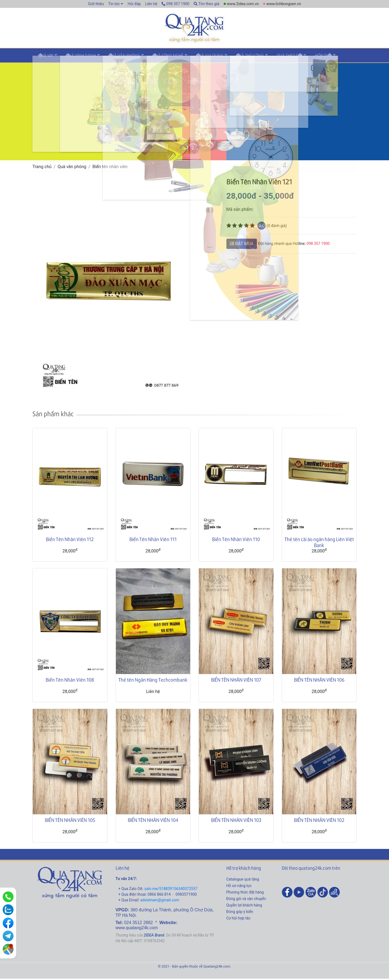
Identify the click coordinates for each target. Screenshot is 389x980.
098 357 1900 (175, 4)
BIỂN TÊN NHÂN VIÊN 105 (70, 821)
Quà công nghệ (155, 58)
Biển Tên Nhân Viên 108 (70, 681)
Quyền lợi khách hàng (244, 907)
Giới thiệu (96, 4)
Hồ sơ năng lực (239, 887)
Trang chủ (42, 168)
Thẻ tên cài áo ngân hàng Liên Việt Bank (319, 544)
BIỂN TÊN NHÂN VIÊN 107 (236, 681)
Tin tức (114, 4)
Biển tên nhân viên (110, 168)
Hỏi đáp (134, 4)
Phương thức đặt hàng (245, 894)
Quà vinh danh (75, 58)
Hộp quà (295, 58)
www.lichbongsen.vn (284, 4)
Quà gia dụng (193, 58)
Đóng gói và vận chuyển (246, 900)
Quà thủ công (229, 58)
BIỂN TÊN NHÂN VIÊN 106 (319, 681)
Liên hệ (151, 4)
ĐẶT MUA (242, 245)
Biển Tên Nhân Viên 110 (236, 541)
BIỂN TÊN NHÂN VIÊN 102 (319, 821)
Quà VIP (44, 58)
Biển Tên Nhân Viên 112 (70, 541)
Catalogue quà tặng (243, 881)
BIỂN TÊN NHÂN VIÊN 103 (236, 821)
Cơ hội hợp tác (239, 920)
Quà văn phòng (115, 58)
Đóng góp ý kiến (240, 913)
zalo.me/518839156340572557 (171, 890)
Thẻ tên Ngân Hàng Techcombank (153, 681)
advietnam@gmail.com (160, 902)
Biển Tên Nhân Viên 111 (153, 541)
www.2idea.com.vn (243, 4)
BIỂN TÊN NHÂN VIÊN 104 (153, 821)
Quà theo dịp (265, 58)
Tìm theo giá (207, 4)
